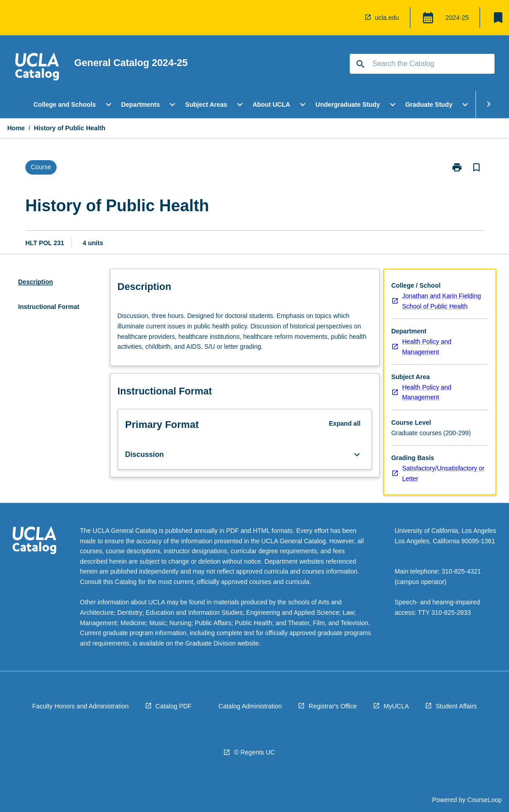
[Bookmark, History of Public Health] (476, 167)
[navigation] (37, 68)
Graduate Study (429, 104)
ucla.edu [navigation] (387, 18)
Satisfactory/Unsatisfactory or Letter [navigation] (443, 473)
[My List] (498, 18)
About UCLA (271, 104)
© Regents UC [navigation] (254, 752)
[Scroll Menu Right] (489, 104)
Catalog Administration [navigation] (250, 706)
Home (16, 128)
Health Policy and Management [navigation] (427, 347)
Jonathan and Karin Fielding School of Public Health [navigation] (442, 301)
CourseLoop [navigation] (485, 800)
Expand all (345, 423)
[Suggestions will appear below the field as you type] (423, 64)
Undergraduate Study (347, 104)
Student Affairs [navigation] (456, 706)
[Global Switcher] (428, 18)
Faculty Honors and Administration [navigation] (80, 706)
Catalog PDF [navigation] (174, 706)
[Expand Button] (357, 455)
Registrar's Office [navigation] (333, 706)
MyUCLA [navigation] (396, 706)
